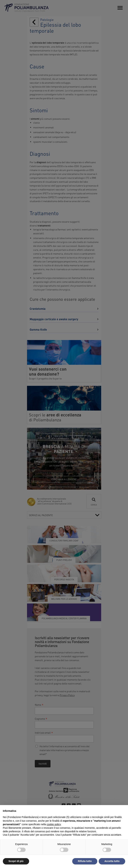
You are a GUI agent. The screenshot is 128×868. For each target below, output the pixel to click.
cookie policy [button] (54, 824)
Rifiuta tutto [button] (85, 861)
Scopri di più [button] (16, 861)
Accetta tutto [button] (112, 861)
